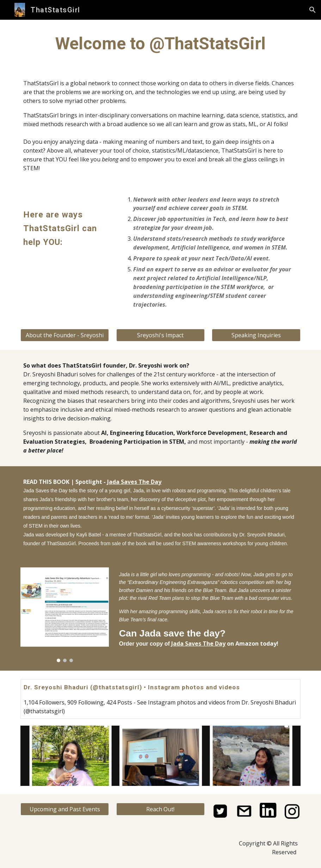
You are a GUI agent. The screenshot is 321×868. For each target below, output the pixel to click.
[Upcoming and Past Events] (65, 809)
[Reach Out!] (160, 809)
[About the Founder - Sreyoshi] (65, 335)
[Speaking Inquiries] (256, 335)
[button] (313, 10)
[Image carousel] (65, 615)
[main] (160, 44)
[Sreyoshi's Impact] (160, 335)
